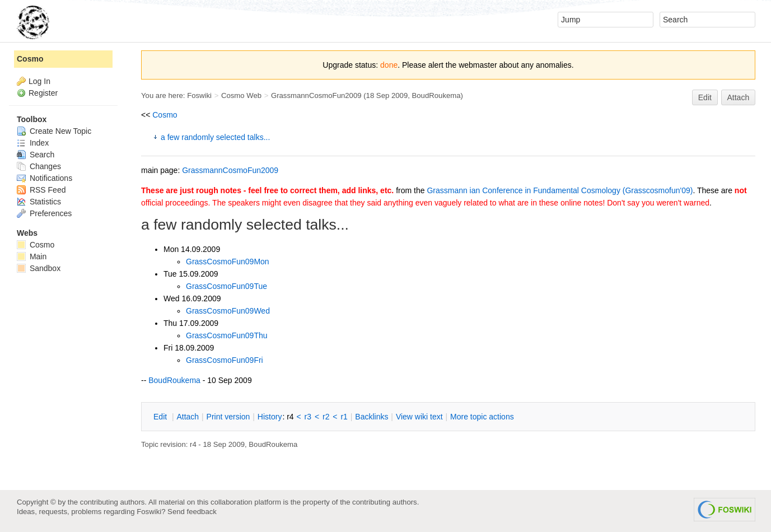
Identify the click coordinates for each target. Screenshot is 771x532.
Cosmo (165, 115)
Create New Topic (54, 131)
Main (32, 256)
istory (270, 417)
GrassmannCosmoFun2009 (316, 95)
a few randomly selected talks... (215, 137)
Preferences (44, 213)
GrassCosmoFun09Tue (226, 286)
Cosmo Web (241, 95)
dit (161, 417)
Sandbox (39, 268)
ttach (188, 417)
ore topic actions (482, 417)
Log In (39, 81)
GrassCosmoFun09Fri (225, 360)
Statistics (39, 202)
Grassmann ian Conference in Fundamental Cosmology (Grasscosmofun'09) (560, 190)
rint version (228, 417)
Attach (739, 97)
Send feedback (192, 512)
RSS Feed (41, 190)
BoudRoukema (436, 95)
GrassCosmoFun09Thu (227, 335)
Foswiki (199, 95)
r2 (326, 417)
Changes (39, 166)
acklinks (372, 417)
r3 (308, 417)
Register (43, 93)
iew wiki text (419, 417)
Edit (705, 97)
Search (36, 155)
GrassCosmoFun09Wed (228, 311)
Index (33, 143)
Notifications (45, 178)
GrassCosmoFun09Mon (228, 262)
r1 (344, 417)
